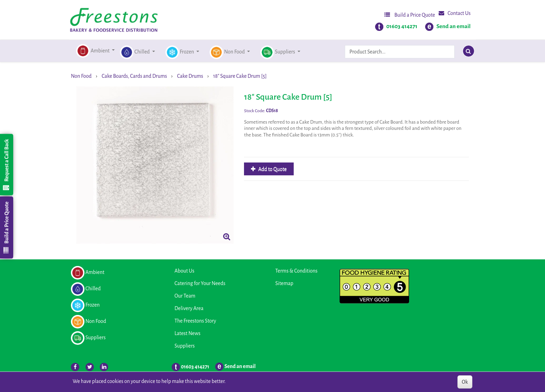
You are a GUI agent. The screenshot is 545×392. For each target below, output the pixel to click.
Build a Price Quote (410, 15)
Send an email (453, 26)
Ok (465, 382)
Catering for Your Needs (200, 283)
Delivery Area (189, 308)
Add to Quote (272, 169)
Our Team (185, 296)
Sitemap (284, 283)
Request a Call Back (6, 165)
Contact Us (455, 13)
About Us (184, 271)
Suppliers (185, 346)
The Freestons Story (195, 321)
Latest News (188, 333)
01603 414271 (402, 26)
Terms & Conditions (296, 271)
